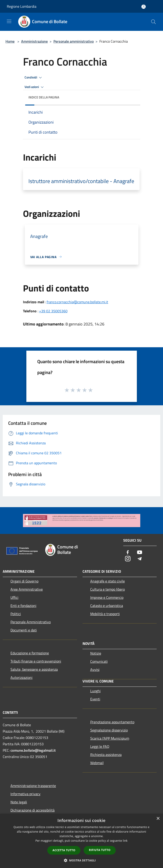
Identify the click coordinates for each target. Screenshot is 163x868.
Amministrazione (34, 41)
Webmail (97, 763)
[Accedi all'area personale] (144, 7)
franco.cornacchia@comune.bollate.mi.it (77, 302)
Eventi (95, 699)
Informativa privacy (25, 794)
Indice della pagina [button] (44, 97)
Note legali (19, 802)
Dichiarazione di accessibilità (33, 810)
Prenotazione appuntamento (112, 722)
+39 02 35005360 (53, 311)
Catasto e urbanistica (107, 606)
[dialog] (81, 841)
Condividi (34, 78)
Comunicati (99, 661)
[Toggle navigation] (9, 21)
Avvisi (95, 670)
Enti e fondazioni (23, 606)
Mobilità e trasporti (105, 614)
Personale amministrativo (74, 41)
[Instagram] (128, 559)
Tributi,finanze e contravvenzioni (36, 661)
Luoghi (95, 691)
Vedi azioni (35, 87)
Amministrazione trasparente (33, 786)
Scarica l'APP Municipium (110, 738)
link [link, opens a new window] (125, 841)
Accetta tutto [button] (64, 850)
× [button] (158, 819)
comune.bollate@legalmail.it (33, 750)
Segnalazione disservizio (109, 730)
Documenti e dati (24, 630)
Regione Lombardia (22, 6)
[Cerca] (153, 22)
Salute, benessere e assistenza (34, 669)
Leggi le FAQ (100, 746)
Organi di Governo (24, 581)
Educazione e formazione (30, 653)
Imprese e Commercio (107, 597)
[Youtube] (140, 553)
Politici (16, 614)
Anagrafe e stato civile (108, 581)
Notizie (96, 653)
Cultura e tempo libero (108, 589)
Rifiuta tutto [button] (100, 850)
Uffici (14, 597)
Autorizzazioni (21, 677)
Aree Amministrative (27, 589)
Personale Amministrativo (31, 622)
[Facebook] (128, 553)
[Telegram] (140, 559)
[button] (82, 860)
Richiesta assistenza (106, 755)
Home (10, 41)
